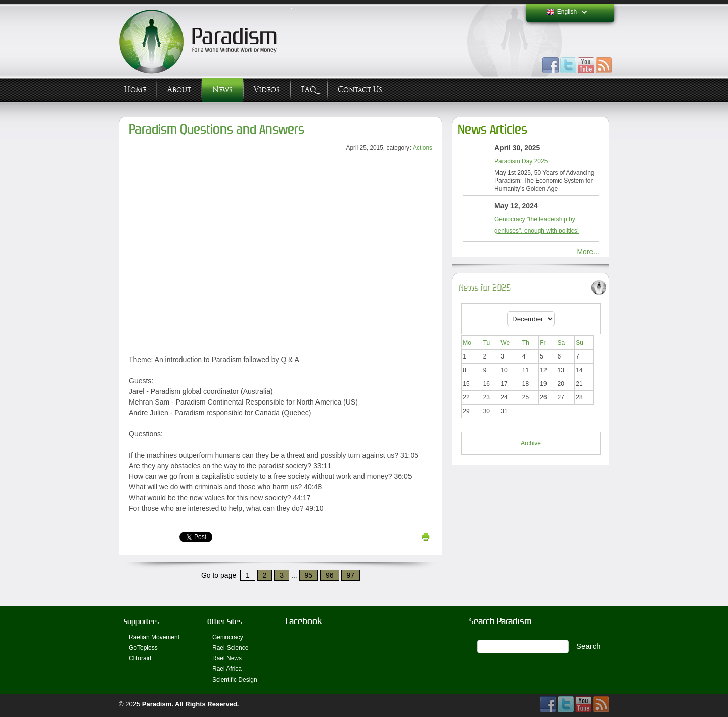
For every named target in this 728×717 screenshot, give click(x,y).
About (179, 90)
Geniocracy (228, 637)
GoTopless (143, 648)
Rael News (227, 658)
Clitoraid (140, 658)
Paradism (157, 704)
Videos (267, 90)
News (222, 90)
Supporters (141, 622)
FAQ (309, 90)
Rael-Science (230, 648)
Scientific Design (235, 680)
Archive (531, 443)
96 (330, 575)
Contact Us (360, 90)
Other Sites (225, 622)
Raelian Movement (154, 637)
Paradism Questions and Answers (217, 130)
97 (351, 575)
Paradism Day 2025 (521, 161)
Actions (422, 148)
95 (309, 575)
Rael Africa (227, 669)
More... (588, 252)
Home (135, 90)
